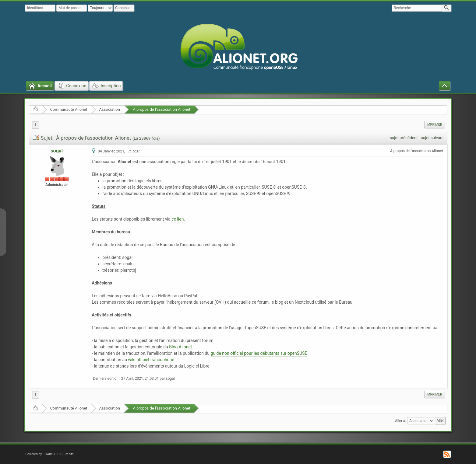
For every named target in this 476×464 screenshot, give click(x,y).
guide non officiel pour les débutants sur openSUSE (259, 353)
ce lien (178, 219)
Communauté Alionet (69, 109)
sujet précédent (404, 138)
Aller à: (400, 420)
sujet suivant (432, 138)
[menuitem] (434, 125)
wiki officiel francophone (151, 360)
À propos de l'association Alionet (161, 109)
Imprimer (434, 125)
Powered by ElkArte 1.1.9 (43, 454)
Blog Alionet (180, 347)
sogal (57, 151)
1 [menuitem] (35, 125)
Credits (69, 454)
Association (110, 109)
